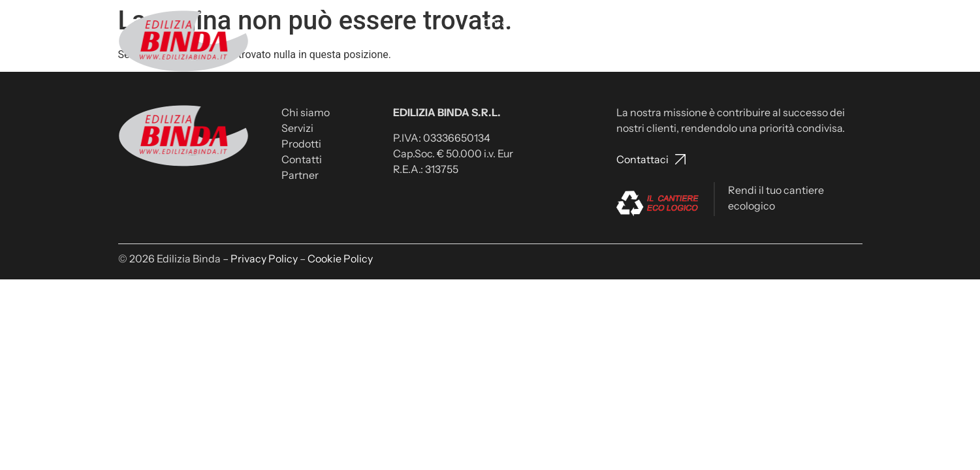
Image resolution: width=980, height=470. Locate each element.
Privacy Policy (264, 258)
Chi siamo (507, 23)
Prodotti (609, 23)
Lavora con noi (730, 23)
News (792, 23)
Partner (837, 23)
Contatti (662, 23)
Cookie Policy (340, 258)
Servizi (560, 23)
